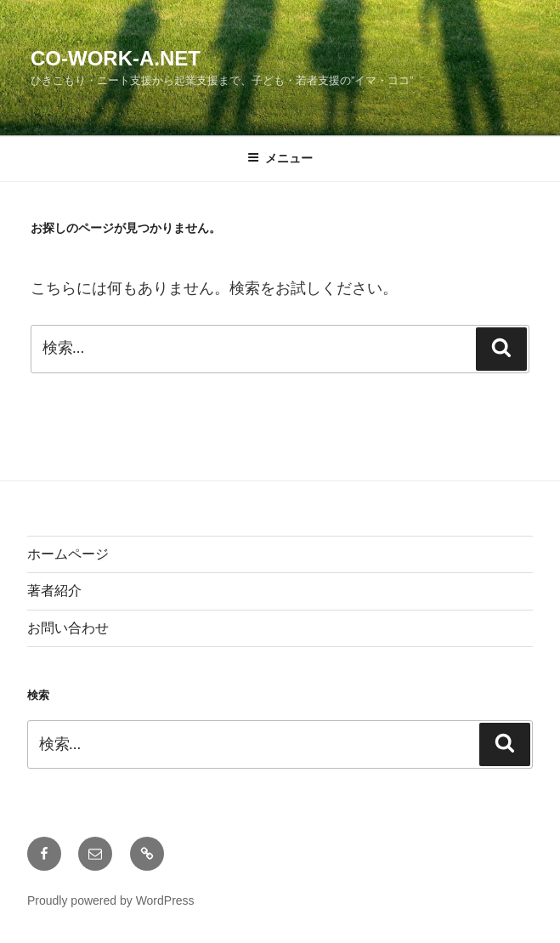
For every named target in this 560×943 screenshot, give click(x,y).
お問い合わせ (68, 628)
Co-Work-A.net (116, 58)
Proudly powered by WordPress (111, 900)
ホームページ (68, 554)
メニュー (280, 158)
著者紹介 (54, 591)
